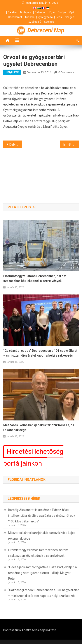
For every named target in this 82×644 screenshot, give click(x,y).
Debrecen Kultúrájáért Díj (16, 144)
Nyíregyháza (45, 17)
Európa (62, 12)
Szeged (70, 17)
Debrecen (41, 12)
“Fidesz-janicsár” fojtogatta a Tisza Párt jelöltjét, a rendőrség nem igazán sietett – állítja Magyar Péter (42, 573)
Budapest (26, 12)
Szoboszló (35, 22)
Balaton (12, 12)
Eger (52, 12)
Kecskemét (15, 17)
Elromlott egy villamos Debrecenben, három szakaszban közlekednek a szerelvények (35, 278)
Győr (72, 12)
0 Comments (66, 72)
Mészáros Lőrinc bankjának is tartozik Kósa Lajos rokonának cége (39, 427)
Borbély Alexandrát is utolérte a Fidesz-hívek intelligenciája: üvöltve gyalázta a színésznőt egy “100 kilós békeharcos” (42, 516)
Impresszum (12, 630)
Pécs (59, 17)
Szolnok (49, 22)
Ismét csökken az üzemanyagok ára (71, 144)
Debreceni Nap (46, 30)
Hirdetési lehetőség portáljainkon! (33, 457)
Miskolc (30, 17)
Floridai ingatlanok (27, 480)
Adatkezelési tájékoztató (39, 630)
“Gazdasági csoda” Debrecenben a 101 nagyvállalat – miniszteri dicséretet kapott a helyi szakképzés (40, 353)
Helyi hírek (12, 72)
